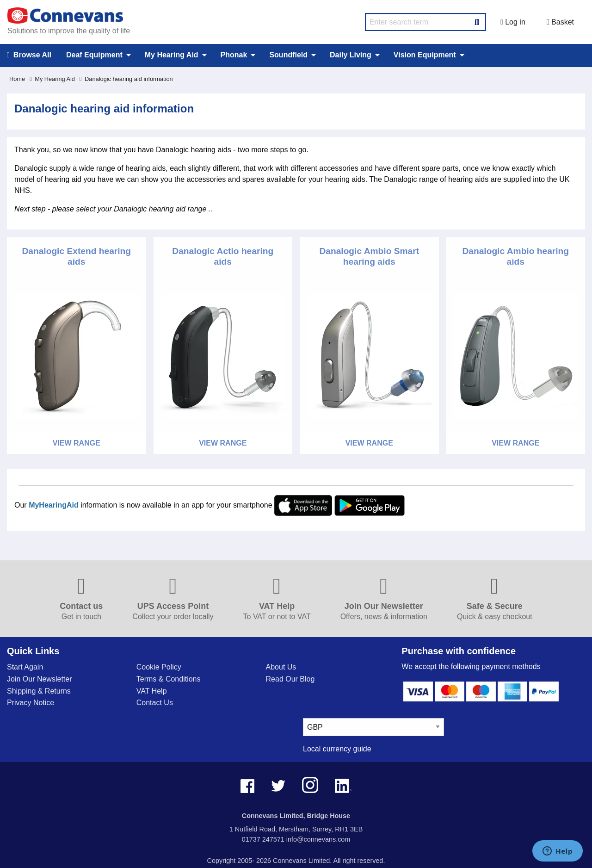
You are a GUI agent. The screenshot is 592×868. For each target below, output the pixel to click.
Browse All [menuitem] (29, 55)
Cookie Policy (159, 667)
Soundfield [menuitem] (288, 55)
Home (17, 79)
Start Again (25, 667)
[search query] (425, 22)
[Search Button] (477, 21)
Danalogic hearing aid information (126, 79)
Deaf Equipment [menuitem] (94, 55)
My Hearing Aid (52, 79)
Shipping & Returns (39, 691)
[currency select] (373, 727)
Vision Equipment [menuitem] (425, 55)
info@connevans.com (318, 839)
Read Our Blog (290, 679)
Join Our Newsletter (40, 679)
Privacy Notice (31, 703)
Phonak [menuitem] (234, 55)
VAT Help (152, 691)
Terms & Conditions (169, 679)
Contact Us (155, 703)
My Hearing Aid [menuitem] (172, 55)
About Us (281, 667)
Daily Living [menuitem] (351, 55)
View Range (77, 443)
